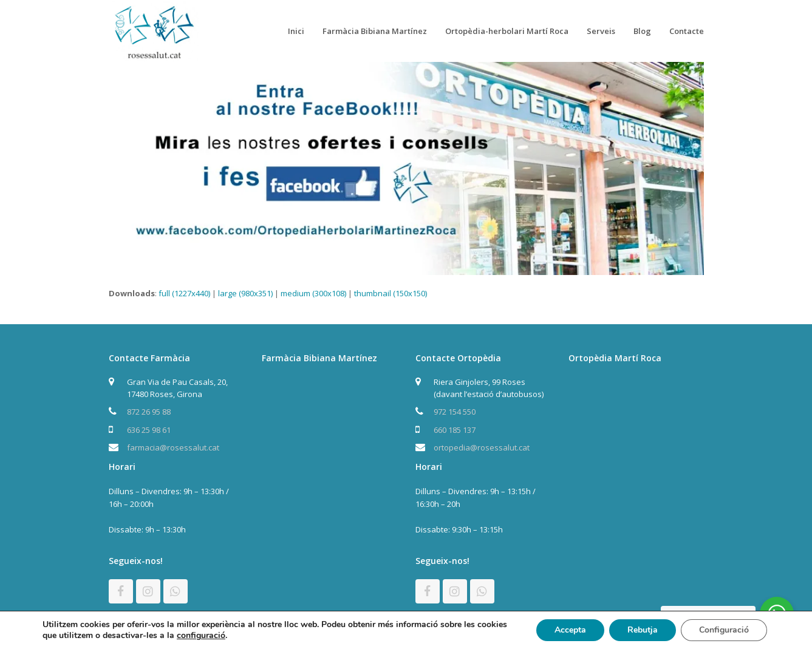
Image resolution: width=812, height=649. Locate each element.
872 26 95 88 (149, 412)
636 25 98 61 (149, 430)
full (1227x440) (184, 293)
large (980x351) (245, 293)
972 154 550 (455, 412)
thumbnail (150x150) (391, 293)
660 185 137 (455, 430)
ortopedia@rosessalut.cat (482, 447)
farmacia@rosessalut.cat (173, 447)
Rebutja (643, 630)
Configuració (724, 630)
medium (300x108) (313, 293)
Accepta (570, 630)
